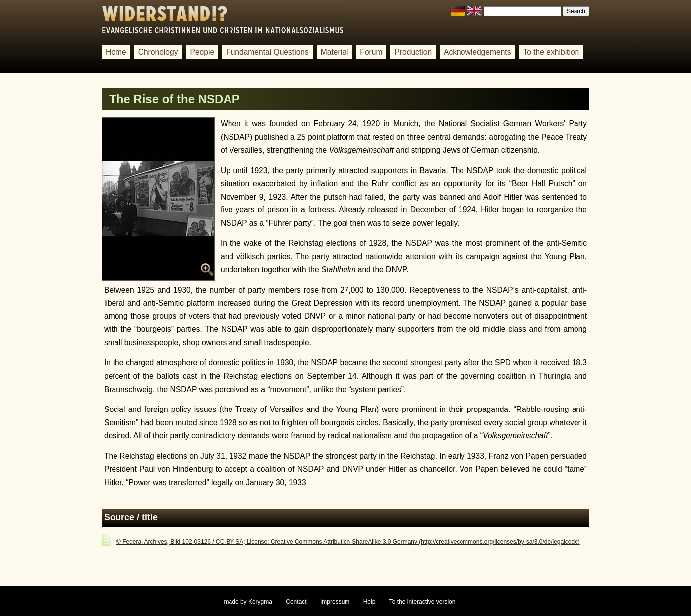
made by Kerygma (248, 602)
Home (116, 52)
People (202, 52)
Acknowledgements (477, 52)
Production (413, 52)
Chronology (158, 52)
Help (370, 602)
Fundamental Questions (267, 52)
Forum (371, 52)
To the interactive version (422, 602)
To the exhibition (551, 52)
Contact (296, 602)
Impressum (335, 602)
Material (335, 52)
